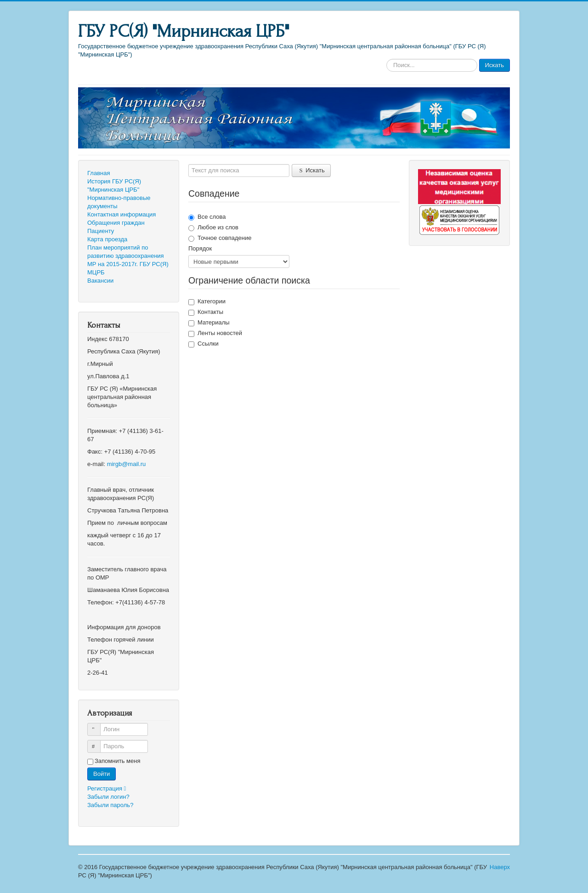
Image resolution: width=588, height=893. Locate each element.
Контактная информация (122, 214)
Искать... (387, 59)
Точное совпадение (220, 238)
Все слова (207, 217)
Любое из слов (213, 228)
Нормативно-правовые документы (119, 202)
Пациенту (101, 231)
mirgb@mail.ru (127, 464)
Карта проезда (107, 239)
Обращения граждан (116, 223)
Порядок (200, 248)
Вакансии (100, 281)
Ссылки (204, 344)
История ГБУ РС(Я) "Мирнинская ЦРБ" (114, 185)
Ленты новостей (215, 333)
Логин (98, 725)
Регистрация (109, 788)
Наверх (500, 867)
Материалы (209, 323)
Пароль (98, 742)
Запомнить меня (117, 761)
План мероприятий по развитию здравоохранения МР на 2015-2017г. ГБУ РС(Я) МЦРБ (128, 260)
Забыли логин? (108, 797)
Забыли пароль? (110, 805)
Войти (102, 774)
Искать (495, 65)
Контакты (206, 312)
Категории (207, 301)
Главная (99, 173)
